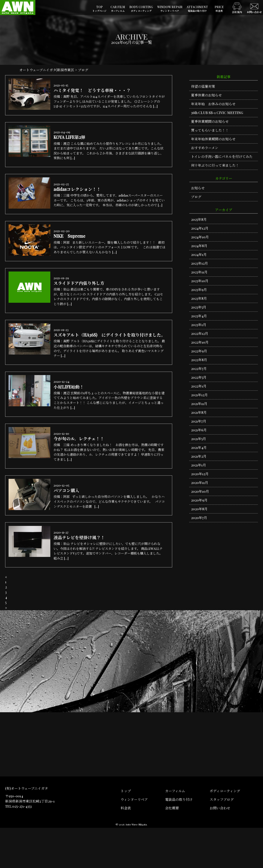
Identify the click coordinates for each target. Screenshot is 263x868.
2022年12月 (200, 333)
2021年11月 (199, 404)
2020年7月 (199, 518)
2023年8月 (199, 298)
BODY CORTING (141, 9)
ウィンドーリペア (134, 840)
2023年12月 (199, 263)
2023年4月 (199, 316)
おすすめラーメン (205, 148)
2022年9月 (199, 351)
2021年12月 (199, 395)
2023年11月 (199, 272)
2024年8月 (199, 246)
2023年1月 (199, 325)
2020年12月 (200, 474)
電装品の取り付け (179, 840)
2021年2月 (199, 456)
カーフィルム (175, 831)
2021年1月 (199, 465)
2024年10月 (200, 237)
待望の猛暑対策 (203, 86)
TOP (99, 9)
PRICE (219, 9)
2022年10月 (200, 342)
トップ (126, 831)
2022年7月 (199, 369)
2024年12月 (200, 228)
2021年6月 (199, 430)
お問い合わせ (220, 848)
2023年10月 (200, 281)
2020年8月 (199, 509)
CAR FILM (118, 9)
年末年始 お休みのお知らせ (213, 104)
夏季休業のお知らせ (206, 95)
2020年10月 (200, 491)
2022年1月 (199, 386)
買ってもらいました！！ (210, 130)
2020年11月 (200, 483)
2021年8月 (199, 412)
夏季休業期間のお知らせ (210, 121)
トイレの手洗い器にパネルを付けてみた (222, 157)
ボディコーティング (225, 831)
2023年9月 (199, 290)
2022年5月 (199, 377)
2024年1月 (199, 254)
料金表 (126, 848)
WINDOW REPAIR (170, 9)
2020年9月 (199, 500)
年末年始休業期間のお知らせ (213, 139)
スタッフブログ (222, 840)
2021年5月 (199, 439)
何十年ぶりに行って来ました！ (215, 165)
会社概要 (172, 848)
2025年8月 (199, 219)
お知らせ (198, 188)
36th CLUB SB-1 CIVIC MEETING (217, 113)
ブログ (196, 197)
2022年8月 (199, 360)
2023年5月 (199, 307)
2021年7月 (199, 421)
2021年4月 (199, 447)
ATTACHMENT (197, 9)
